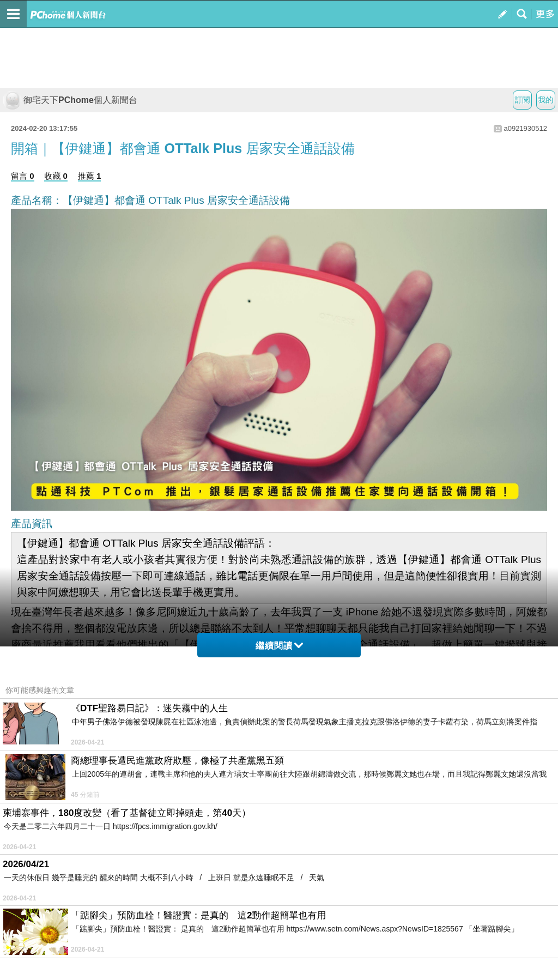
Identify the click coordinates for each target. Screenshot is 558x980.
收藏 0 (56, 176)
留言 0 (23, 176)
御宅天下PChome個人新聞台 (70, 100)
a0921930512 (525, 128)
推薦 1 (90, 176)
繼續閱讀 (279, 646)
